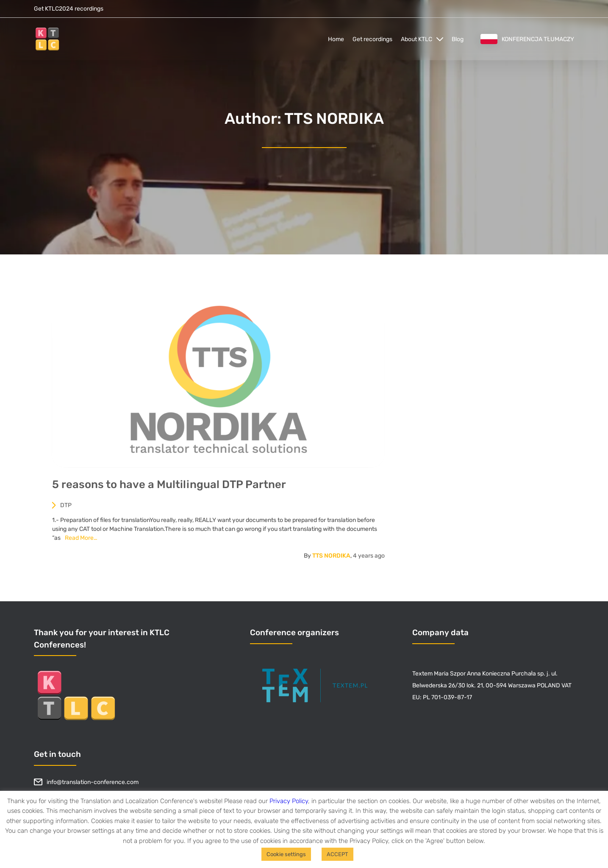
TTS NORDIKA (334, 559)
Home (336, 39)
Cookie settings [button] (286, 854)
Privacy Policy (289, 801)
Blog (458, 39)
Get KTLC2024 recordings (69, 9)
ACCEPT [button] (337, 854)
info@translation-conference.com (86, 782)
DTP (65, 508)
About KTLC (416, 39)
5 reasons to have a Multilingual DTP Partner (172, 487)
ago (372, 559)
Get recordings (372, 39)
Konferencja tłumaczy (527, 39)
